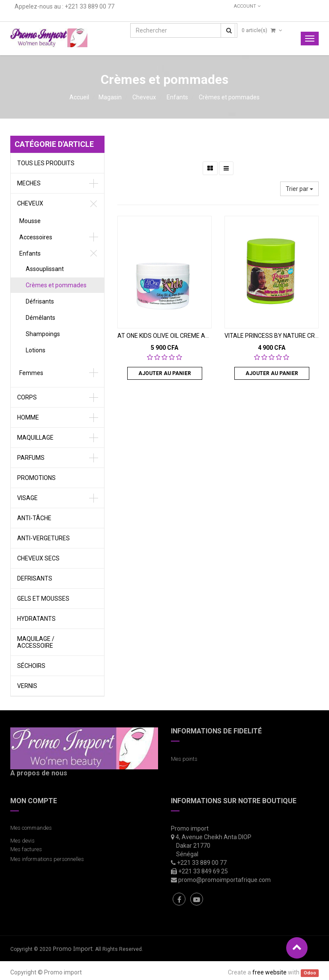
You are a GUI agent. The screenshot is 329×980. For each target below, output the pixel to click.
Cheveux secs (38, 558)
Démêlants (40, 318)
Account (247, 6)
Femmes (31, 373)
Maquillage (35, 438)
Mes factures (26, 849)
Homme (28, 417)
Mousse (30, 221)
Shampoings (43, 334)
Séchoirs (31, 666)
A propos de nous (39, 773)
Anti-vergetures (43, 538)
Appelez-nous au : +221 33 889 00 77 (64, 6)
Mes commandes (31, 828)
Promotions (36, 478)
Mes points (184, 759)
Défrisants (40, 301)
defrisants (35, 578)
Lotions (36, 350)
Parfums (31, 458)
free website (269, 972)
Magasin (110, 97)
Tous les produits (46, 163)
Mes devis (22, 841)
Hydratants (36, 619)
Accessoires (36, 237)
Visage (27, 498)
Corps (27, 397)
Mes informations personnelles (48, 859)
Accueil (79, 97)
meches (29, 183)
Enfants (177, 97)
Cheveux (144, 97)
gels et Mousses (43, 599)
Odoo (310, 973)
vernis (27, 686)
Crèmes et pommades (229, 97)
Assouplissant (45, 269)
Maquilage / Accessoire (36, 642)
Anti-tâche (34, 518)
